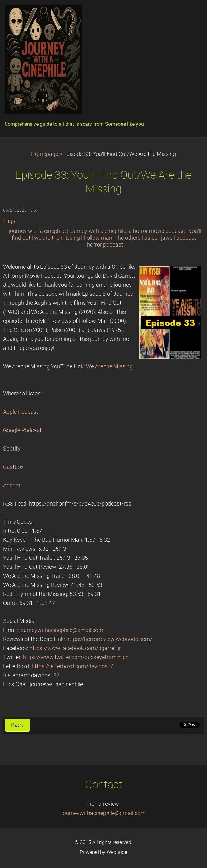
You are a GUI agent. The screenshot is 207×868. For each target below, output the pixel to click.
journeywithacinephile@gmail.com (61, 630)
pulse (151, 238)
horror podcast (105, 245)
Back (17, 725)
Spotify (12, 449)
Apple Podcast (21, 412)
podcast (186, 238)
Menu (190, 14)
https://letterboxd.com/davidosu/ (72, 666)
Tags (9, 221)
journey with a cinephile (37, 231)
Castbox (13, 467)
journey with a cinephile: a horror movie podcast (127, 231)
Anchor (12, 485)
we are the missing (57, 238)
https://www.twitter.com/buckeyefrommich (76, 657)
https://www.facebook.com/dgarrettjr (75, 648)
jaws (167, 238)
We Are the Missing (109, 366)
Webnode (117, 852)
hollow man (98, 238)
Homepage (45, 154)
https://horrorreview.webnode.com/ (109, 639)
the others (128, 238)
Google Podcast (22, 430)
